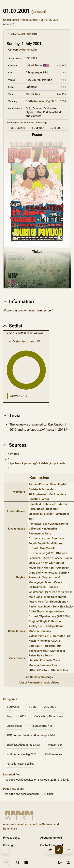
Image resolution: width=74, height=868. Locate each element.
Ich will (49, 563)
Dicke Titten (36, 611)
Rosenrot (52, 509)
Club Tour (35, 646)
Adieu (59, 611)
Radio (32, 606)
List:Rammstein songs (39, 677)
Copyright (9, 845)
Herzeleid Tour (52, 646)
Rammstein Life (38, 524)
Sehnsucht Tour (38, 651)
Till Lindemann (38, 494)
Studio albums (16, 511)
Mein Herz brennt (25, 341)
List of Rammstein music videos (39, 682)
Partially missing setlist (20, 764)
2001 (23, 716)
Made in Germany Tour (43, 665)
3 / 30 (63, 101)
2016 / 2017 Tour (39, 670)
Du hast (33, 548)
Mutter (63, 504)
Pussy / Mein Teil (38, 602)
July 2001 (50, 707)
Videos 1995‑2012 (40, 636)
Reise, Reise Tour (39, 655)
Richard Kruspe (38, 484)
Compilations (16, 631)
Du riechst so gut (39, 538)
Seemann (58, 538)
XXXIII (56, 641)
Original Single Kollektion (45, 621)
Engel (32, 543)
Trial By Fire (36, 626)
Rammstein (30, 50)
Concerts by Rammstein (49, 716)
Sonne (69, 558)
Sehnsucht (50, 504)
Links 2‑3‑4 (36, 563)
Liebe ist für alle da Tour (44, 660)
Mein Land (35, 597)
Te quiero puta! (51, 577)
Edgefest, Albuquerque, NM (23, 745)
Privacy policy (12, 838)
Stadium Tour (60, 670)
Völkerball (35, 529)
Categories (10, 699)
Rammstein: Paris (40, 533)
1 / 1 (64, 73)
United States (11, 20)
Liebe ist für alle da (41, 514)
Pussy (58, 582)
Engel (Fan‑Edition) (50, 543)
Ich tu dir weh (37, 587)
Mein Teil (49, 568)
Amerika (62, 568)
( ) (24, 396)
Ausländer (44, 606)
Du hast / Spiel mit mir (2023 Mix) (50, 616)
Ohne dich (35, 573)
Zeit (31, 519)
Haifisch (53, 587)
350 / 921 (31, 58)
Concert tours (16, 658)
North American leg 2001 (41, 101)
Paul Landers (58, 494)
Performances (53, 754)
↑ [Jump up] (9, 454)
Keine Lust (50, 573)
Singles (20, 577)
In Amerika (50, 529)
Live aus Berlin (59, 524)
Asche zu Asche (53, 558)
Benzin (63, 573)
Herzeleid (35, 504)
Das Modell (47, 548)
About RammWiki (51, 838)
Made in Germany (40, 631)
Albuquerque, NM (32, 20)
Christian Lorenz (39, 499)
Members (19, 492)
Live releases (16, 529)
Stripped (62, 553)
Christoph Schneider (42, 489)
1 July (32, 707)
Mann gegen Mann (40, 582)
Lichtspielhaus (54, 626)
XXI (69, 636)
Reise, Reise (36, 509)
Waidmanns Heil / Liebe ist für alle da (51, 592)
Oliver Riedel (58, 484)
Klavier (33, 641)
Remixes (45, 641)
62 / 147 (61, 66)
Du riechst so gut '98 (41, 553)
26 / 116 (61, 94)
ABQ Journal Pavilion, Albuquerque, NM (31, 735)
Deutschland (58, 602)
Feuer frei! (35, 568)
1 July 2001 (14, 707)
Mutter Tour (33, 94)
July (9, 716)
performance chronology (33, 123)
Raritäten (59, 636)
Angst (50, 611)
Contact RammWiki (52, 845)
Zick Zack (66, 606)
